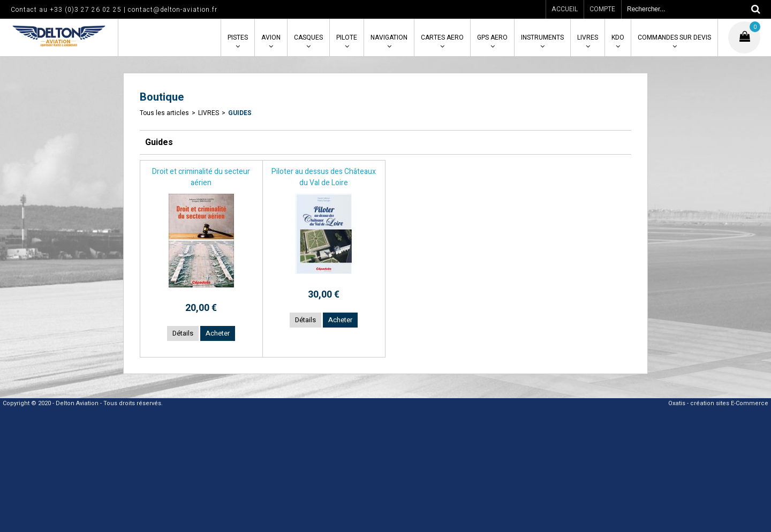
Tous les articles (164, 113)
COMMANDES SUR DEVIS (674, 37)
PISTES (238, 37)
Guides (240, 113)
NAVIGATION (389, 37)
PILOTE (347, 37)
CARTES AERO (442, 37)
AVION (271, 37)
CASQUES (308, 37)
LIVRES (588, 37)
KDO (618, 37)
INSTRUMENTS (542, 37)
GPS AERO (492, 37)
